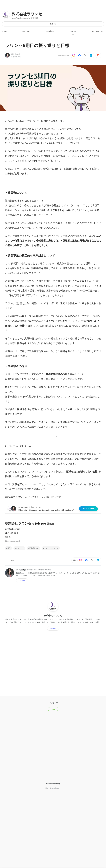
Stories (73, 30)
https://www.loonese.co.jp (21, 18)
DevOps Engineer (12, 529)
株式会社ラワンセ (27, 14)
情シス (8, 537)
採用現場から (34, 548)
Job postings (98, 31)
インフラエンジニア (51, 548)
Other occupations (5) (14, 541)
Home (4, 31)
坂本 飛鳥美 (16, 54)
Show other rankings (53, 788)
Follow (53, 24)
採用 (9, 548)
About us (26, 31)
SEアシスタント (12, 533)
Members (50, 31)
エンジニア (20, 548)
